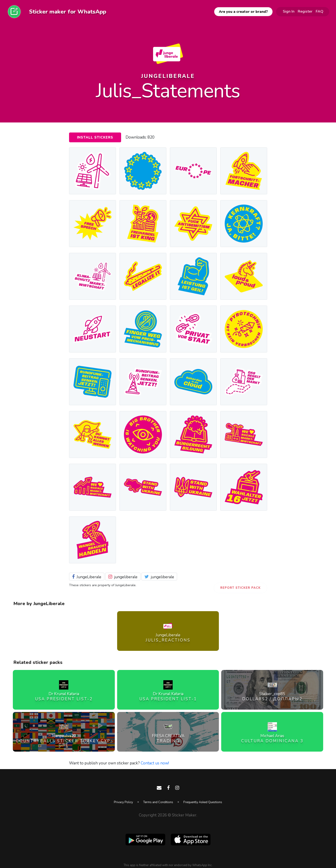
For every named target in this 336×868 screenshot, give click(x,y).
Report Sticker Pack (240, 588)
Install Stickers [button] (95, 138)
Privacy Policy (123, 802)
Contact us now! (155, 763)
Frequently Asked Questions (203, 802)
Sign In (289, 11)
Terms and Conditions (158, 802)
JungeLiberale (168, 76)
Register (305, 11)
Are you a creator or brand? (243, 12)
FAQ (320, 11)
